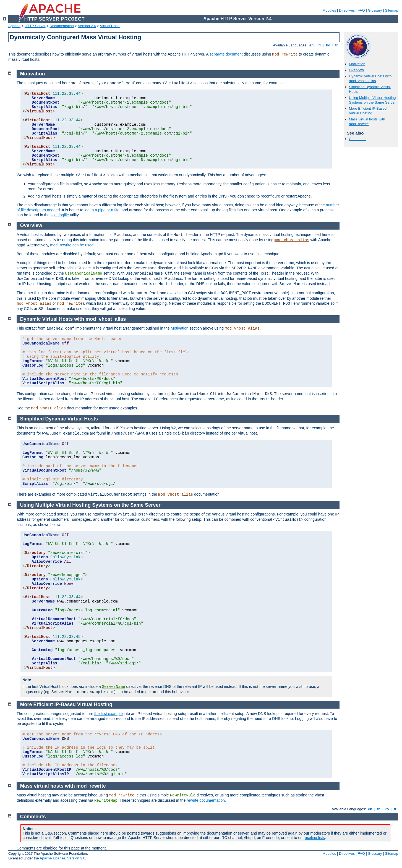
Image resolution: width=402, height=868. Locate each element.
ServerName (114, 687)
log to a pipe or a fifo (102, 210)
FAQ (361, 10)
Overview (356, 70)
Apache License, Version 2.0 (62, 858)
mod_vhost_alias (292, 240)
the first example (109, 714)
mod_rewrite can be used (72, 245)
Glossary (375, 10)
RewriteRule (183, 795)
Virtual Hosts (110, 26)
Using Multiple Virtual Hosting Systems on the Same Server (372, 100)
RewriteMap (106, 801)
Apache (14, 26)
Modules (329, 10)
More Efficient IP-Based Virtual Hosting (368, 111)
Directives (347, 10)
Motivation (357, 64)
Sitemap (391, 10)
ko (328, 45)
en (311, 45)
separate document (226, 54)
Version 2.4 (87, 26)
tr (337, 45)
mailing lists (315, 838)
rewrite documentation (206, 800)
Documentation (62, 26)
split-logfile (60, 215)
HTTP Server (35, 26)
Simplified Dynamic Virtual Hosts (59, 419)
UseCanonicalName (83, 273)
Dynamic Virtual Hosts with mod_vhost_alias (370, 78)
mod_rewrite (285, 54)
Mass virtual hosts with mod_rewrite (367, 122)
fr (320, 45)
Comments (358, 139)
